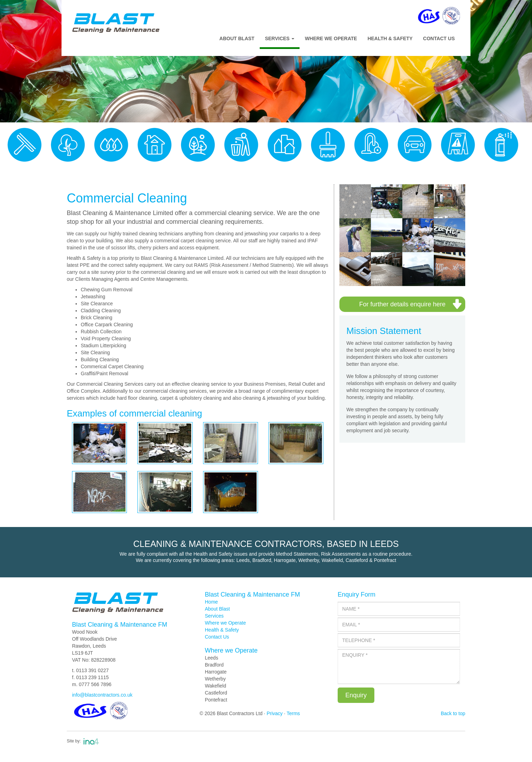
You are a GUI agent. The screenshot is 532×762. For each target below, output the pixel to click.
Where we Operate (225, 623)
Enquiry (356, 695)
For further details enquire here (402, 304)
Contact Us (439, 38)
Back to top (453, 713)
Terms (293, 713)
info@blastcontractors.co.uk (102, 695)
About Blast (237, 38)
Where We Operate (331, 38)
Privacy (275, 713)
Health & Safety (390, 38)
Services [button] (280, 38)
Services (214, 616)
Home (211, 602)
